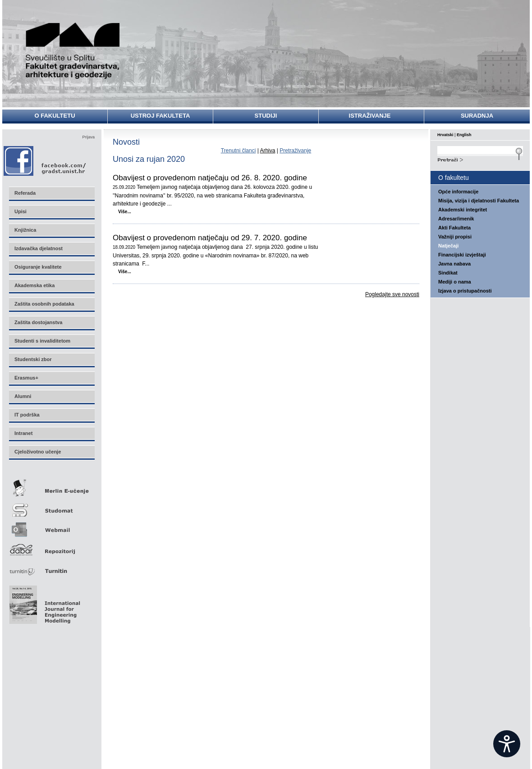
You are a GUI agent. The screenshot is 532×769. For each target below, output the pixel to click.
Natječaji (448, 246)
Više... (125, 212)
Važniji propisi (455, 237)
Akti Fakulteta (454, 228)
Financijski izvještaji (462, 255)
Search (480, 159)
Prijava (88, 137)
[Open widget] (507, 744)
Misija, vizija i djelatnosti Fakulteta (479, 201)
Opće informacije (458, 192)
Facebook (45, 161)
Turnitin (51, 567)
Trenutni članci (238, 151)
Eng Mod (44, 602)
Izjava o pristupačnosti (465, 291)
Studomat (51, 506)
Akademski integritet (463, 210)
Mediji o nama (455, 282)
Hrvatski (445, 135)
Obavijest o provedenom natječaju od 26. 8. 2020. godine (210, 178)
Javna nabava (454, 264)
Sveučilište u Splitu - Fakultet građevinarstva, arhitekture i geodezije (73, 51)
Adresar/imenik (456, 219)
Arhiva (267, 151)
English (464, 135)
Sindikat (448, 273)
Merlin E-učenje (51, 486)
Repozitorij (51, 547)
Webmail (51, 527)
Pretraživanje (295, 151)
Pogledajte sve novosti (392, 294)
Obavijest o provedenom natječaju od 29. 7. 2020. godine (210, 238)
